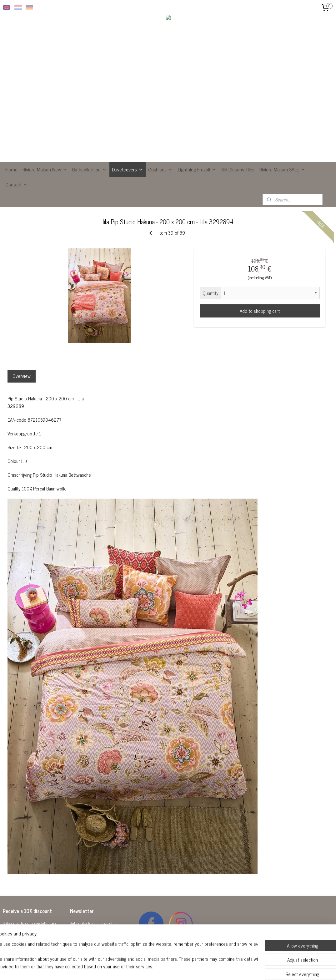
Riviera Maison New (45, 169)
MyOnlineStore (222, 968)
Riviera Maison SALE (282, 169)
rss (163, 968)
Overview (22, 376)
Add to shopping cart (260, 311)
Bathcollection (90, 169)
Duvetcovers (128, 169)
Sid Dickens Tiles (238, 169)
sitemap (153, 968)
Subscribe (85, 939)
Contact (17, 184)
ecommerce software (180, 968)
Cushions (160, 169)
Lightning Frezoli (197, 169)
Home (11, 169)
